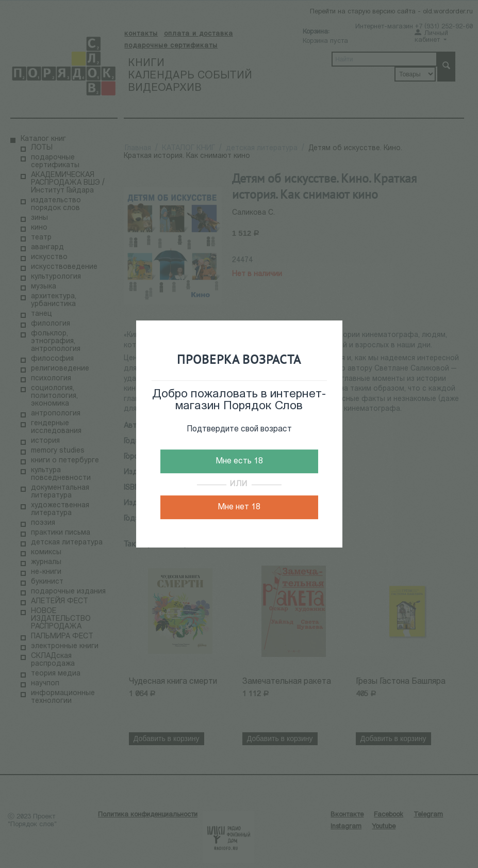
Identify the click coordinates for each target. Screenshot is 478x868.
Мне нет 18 (239, 507)
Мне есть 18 (239, 461)
